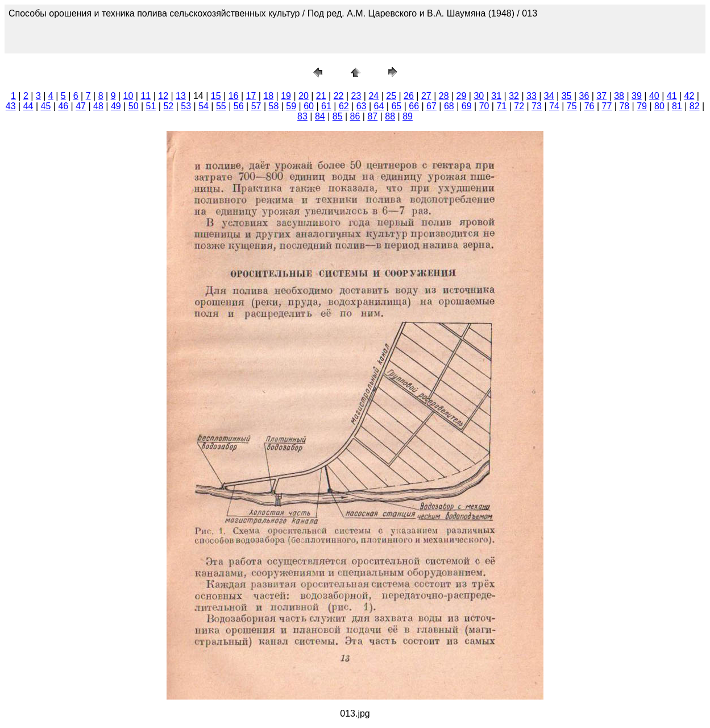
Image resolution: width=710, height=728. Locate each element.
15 (216, 96)
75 (572, 106)
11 (146, 96)
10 (128, 96)
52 (168, 106)
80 (659, 106)
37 (601, 96)
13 (181, 96)
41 (672, 96)
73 (537, 106)
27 (426, 96)
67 (431, 106)
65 (396, 106)
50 (134, 106)
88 (390, 116)
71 (501, 106)
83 (302, 116)
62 (344, 106)
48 (98, 106)
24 (373, 96)
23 (356, 96)
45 (46, 106)
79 (642, 106)
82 (695, 106)
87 (372, 116)
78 (624, 106)
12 (163, 96)
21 (321, 96)
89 (408, 116)
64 (379, 106)
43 (11, 106)
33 (532, 96)
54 (204, 106)
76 (589, 106)
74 (554, 106)
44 (28, 106)
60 (309, 106)
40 (654, 96)
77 (607, 106)
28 (444, 96)
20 (304, 96)
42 (690, 96)
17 (251, 96)
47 (81, 106)
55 (221, 106)
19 (286, 96)
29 (462, 96)
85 (338, 116)
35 (567, 96)
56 (239, 106)
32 (514, 96)
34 (549, 96)
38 (619, 96)
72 (519, 106)
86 (355, 116)
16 (234, 96)
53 (186, 106)
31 (496, 96)
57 (256, 106)
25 (391, 96)
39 (637, 96)
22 (339, 96)
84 (320, 116)
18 (268, 96)
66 (414, 106)
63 (362, 106)
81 (677, 106)
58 (274, 106)
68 (449, 106)
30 (479, 96)
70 (484, 106)
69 (467, 106)
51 (151, 106)
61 (326, 106)
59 (291, 106)
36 (584, 96)
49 (116, 106)
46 (63, 106)
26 (409, 96)
